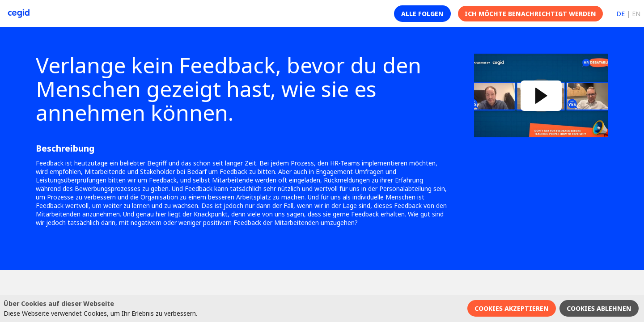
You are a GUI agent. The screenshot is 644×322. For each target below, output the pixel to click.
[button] (422, 14)
